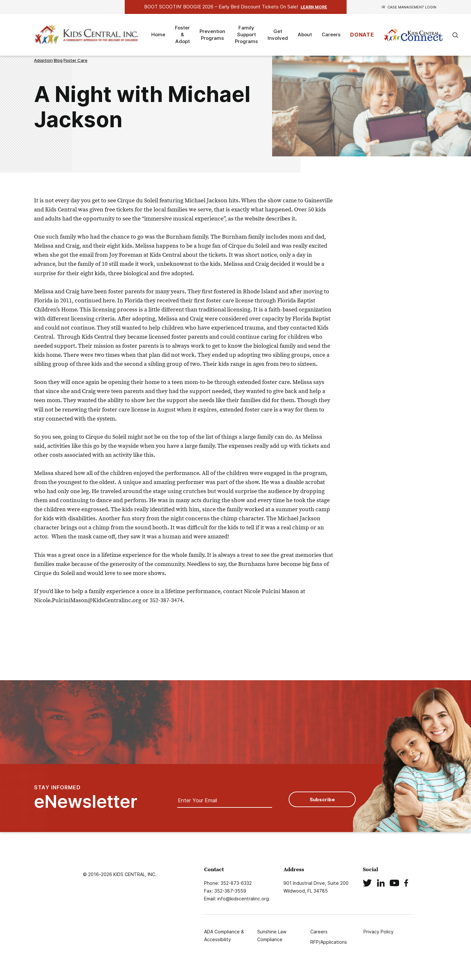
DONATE (362, 35)
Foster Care (75, 60)
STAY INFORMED (86, 797)
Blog (58, 60)
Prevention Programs (212, 35)
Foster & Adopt (182, 34)
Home (158, 34)
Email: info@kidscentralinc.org (236, 899)
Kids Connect (413, 35)
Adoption (43, 60)
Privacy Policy (379, 932)
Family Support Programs (246, 34)
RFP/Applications (329, 942)
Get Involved (278, 35)
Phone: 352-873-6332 (228, 883)
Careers (331, 34)
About (305, 34)
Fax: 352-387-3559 (225, 891)
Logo (87, 35)
